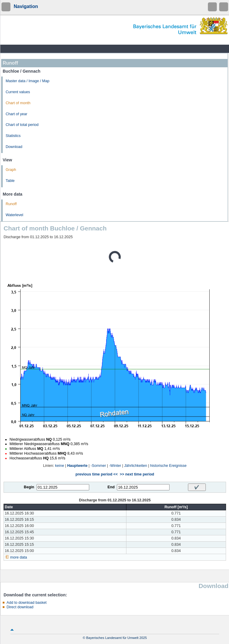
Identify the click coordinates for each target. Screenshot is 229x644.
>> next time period (137, 474)
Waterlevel (14, 215)
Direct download (20, 607)
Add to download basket (26, 603)
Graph (11, 170)
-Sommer (98, 466)
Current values (18, 92)
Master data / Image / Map (28, 81)
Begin (29, 487)
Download (14, 147)
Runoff (11, 204)
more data (19, 557)
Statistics (13, 136)
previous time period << (97, 474)
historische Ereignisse (168, 466)
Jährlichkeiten (136, 466)
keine (59, 466)
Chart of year (17, 114)
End (111, 487)
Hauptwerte (77, 466)
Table (10, 181)
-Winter (115, 466)
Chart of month (18, 103)
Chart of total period (22, 125)
